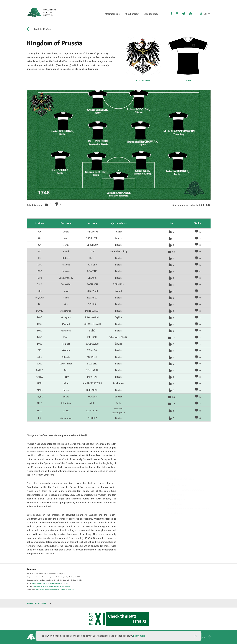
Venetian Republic (176, 488)
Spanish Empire (175, 502)
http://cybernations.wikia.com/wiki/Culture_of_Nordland (55, 590)
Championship (112, 14)
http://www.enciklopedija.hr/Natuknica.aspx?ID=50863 (51, 586)
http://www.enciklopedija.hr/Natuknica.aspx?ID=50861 (51, 583)
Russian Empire (175, 493)
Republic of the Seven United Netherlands (189, 497)
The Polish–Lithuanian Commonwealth (187, 479)
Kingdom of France (177, 474)
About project (132, 14)
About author (151, 14)
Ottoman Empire (175, 484)
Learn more (139, 636)
